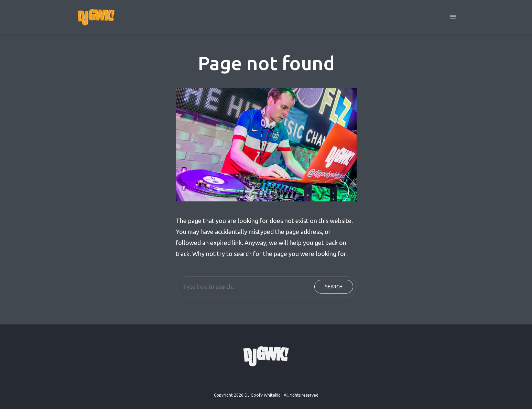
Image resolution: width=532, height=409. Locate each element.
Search (334, 287)
